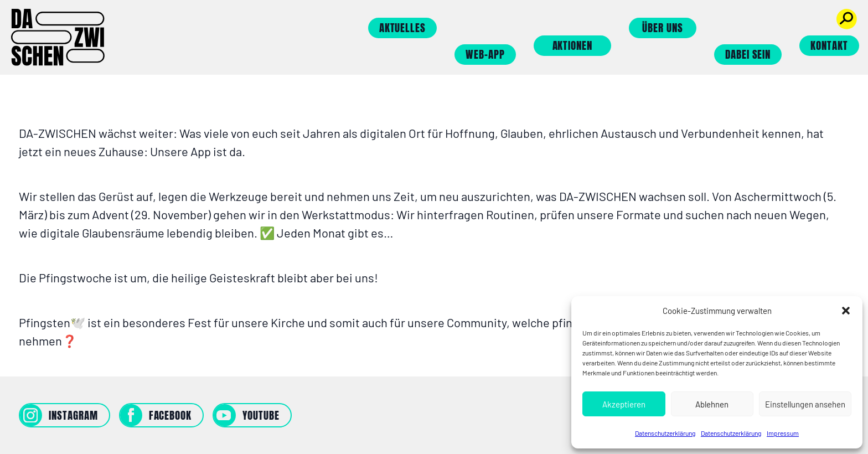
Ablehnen (712, 404)
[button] (846, 311)
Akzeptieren (624, 404)
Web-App (485, 54)
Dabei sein (748, 54)
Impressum (783, 433)
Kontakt (829, 45)
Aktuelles (403, 28)
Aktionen (573, 45)
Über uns (663, 28)
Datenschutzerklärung (665, 433)
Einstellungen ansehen (805, 404)
